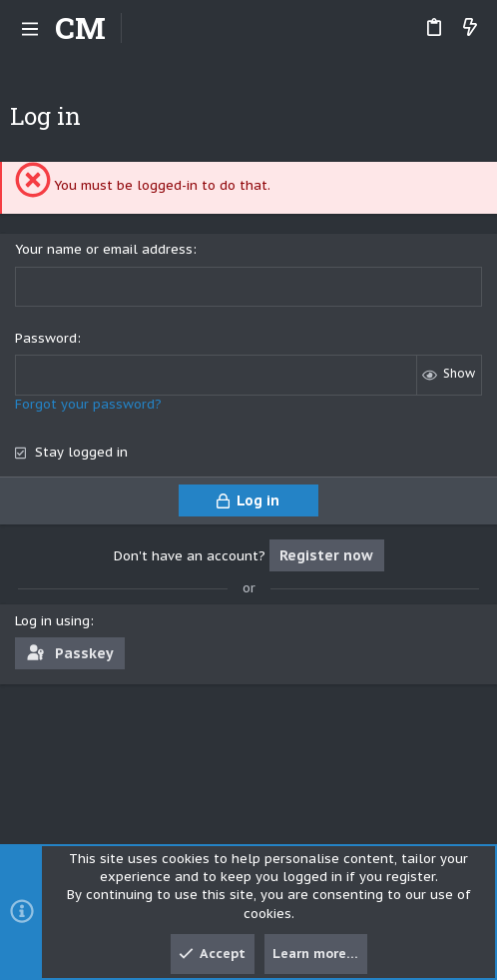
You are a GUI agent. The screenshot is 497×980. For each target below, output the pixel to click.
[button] (30, 28)
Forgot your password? (88, 404)
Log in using (52, 621)
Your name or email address (104, 249)
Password (46, 338)
